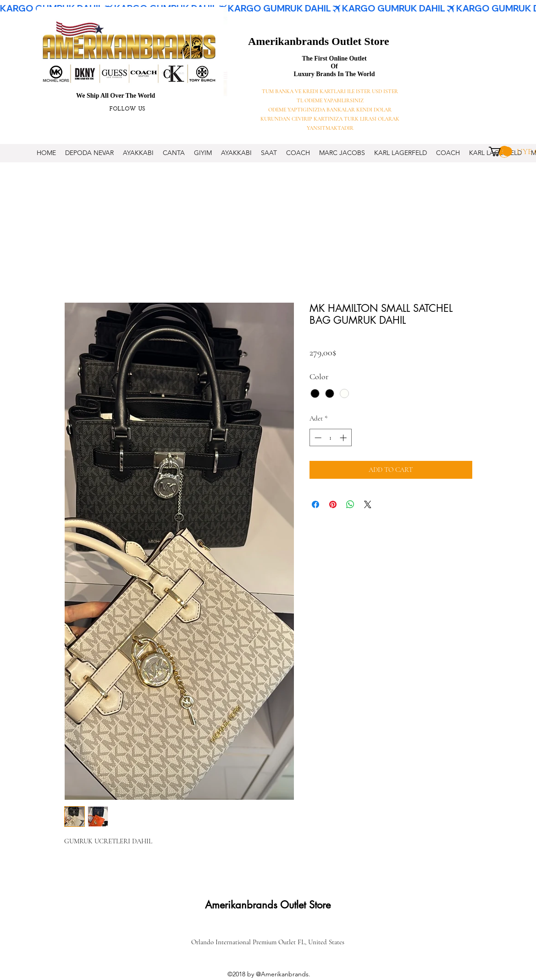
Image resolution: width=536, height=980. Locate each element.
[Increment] (344, 438)
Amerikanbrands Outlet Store (319, 41)
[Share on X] (368, 504)
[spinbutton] (330, 438)
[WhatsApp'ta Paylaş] (350, 504)
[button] (500, 152)
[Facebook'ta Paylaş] (315, 504)
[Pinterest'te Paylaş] (333, 504)
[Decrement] (317, 438)
